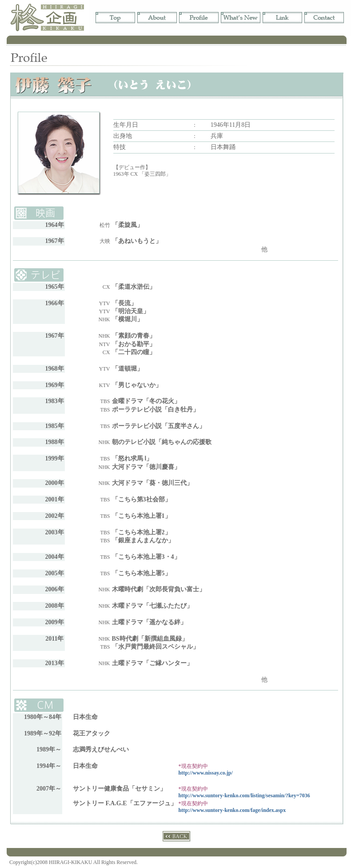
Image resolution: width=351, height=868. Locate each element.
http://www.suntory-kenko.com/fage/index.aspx (232, 810)
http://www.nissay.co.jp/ (206, 773)
